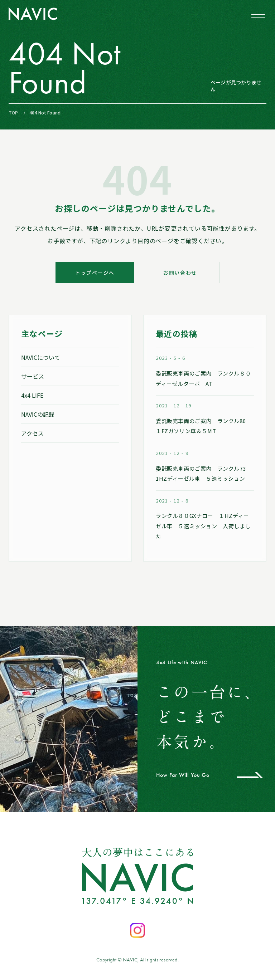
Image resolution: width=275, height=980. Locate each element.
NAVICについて (41, 357)
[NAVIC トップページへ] (33, 14)
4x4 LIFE (32, 395)
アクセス (32, 433)
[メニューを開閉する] (258, 16)
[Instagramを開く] (137, 930)
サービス (33, 376)
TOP (13, 112)
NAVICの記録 (38, 414)
